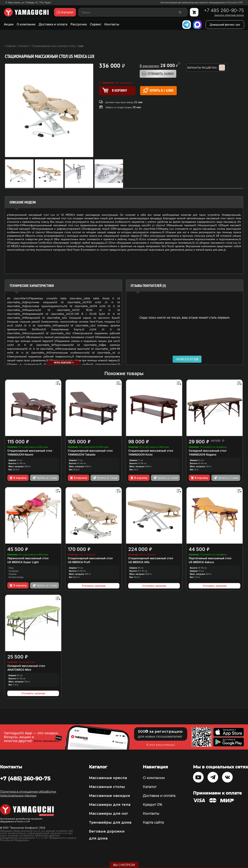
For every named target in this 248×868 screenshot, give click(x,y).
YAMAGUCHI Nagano (203, 454)
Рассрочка (79, 24)
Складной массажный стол (208, 451)
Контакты (112, 24)
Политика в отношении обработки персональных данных (28, 793)
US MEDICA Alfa (139, 562)
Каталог (150, 787)
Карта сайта (153, 822)
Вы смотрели (124, 865)
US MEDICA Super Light (23, 562)
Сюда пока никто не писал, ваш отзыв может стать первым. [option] (185, 317)
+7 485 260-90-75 (224, 10)
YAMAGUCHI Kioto (140, 454)
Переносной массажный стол (28, 558)
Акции (9, 24)
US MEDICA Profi (79, 562)
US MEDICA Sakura (201, 562)
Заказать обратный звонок (229, 15)
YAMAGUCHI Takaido (82, 454)
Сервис (96, 24)
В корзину (18, 478)
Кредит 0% (152, 805)
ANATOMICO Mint (19, 670)
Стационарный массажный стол (30, 451)
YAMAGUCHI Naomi (20, 454)
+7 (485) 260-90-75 (25, 778)
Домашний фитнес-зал (225, 25)
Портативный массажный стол (210, 558)
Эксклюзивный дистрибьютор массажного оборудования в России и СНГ (202, 3)
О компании (26, 24)
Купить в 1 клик (158, 90)
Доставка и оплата (53, 24)
